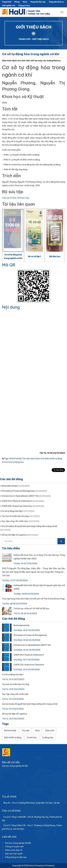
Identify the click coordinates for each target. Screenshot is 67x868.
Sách (33, 459)
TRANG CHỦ (24, 39)
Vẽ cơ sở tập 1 (34, 256)
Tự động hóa (18, 462)
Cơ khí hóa (7, 462)
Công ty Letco (24, 6)
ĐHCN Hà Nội (16, 459)
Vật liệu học (55, 256)
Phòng (17, 2)
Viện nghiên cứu (9, 6)
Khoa (25, 2)
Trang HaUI (7, 2)
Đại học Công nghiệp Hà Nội (18, 843)
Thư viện (26, 459)
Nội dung (11, 307)
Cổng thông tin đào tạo (16, 857)
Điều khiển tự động (54, 459)
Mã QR (9, 265)
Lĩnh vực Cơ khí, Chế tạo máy (16, 198)
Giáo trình (40, 459)
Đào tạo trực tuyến (14, 854)
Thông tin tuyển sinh (14, 847)
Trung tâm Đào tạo (38, 2)
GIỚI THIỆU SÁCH (40, 39)
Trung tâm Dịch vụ (56, 2)
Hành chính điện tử (14, 850)
